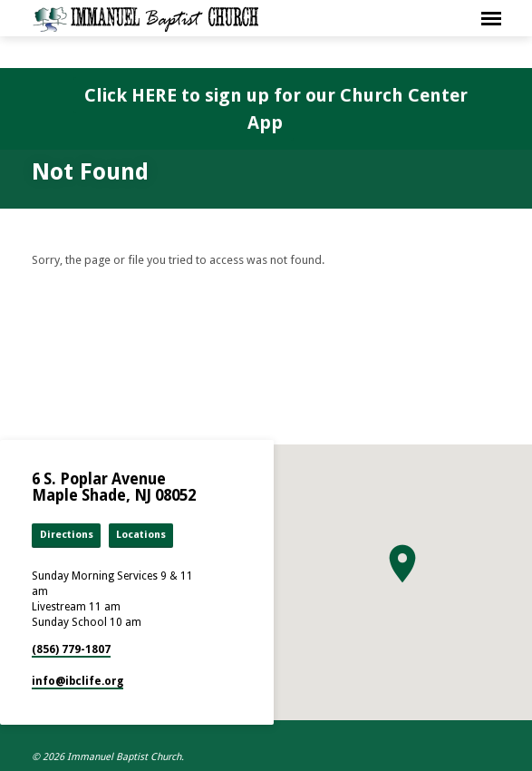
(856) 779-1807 (71, 649)
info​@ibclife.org (77, 681)
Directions (67, 535)
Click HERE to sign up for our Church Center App (276, 109)
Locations (141, 535)
